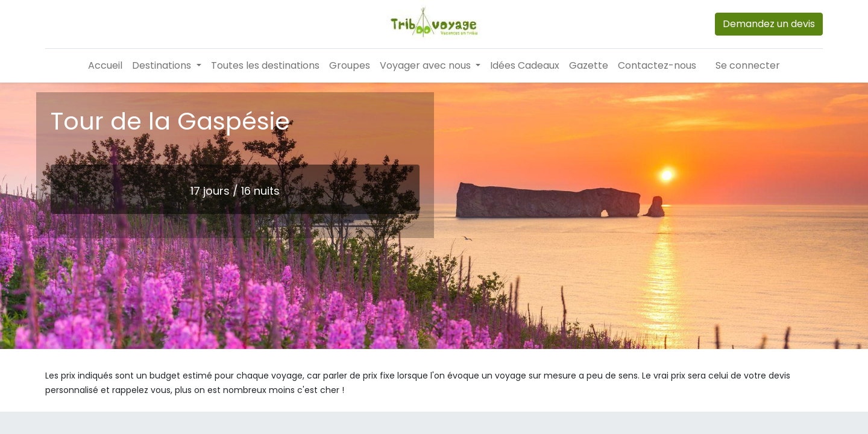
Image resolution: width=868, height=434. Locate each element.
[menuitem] (105, 66)
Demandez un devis (769, 24)
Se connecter (748, 65)
